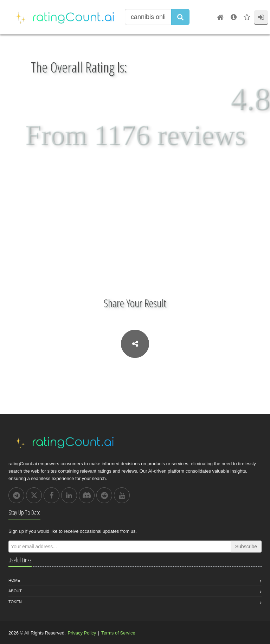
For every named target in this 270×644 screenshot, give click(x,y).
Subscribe (246, 547)
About (15, 591)
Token (15, 602)
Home (14, 580)
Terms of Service (118, 633)
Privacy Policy (82, 633)
